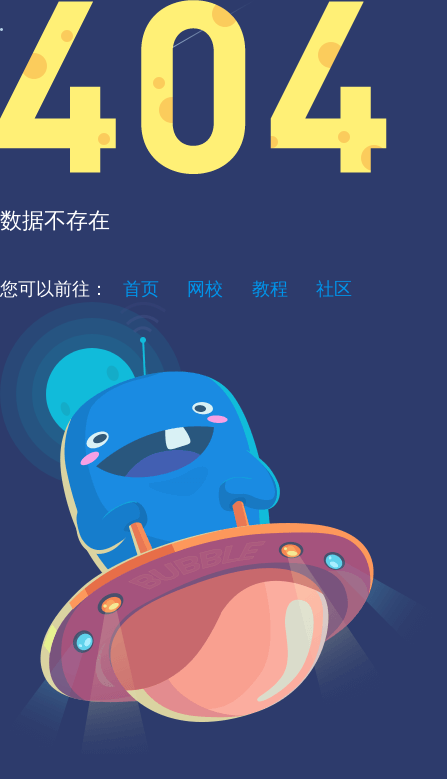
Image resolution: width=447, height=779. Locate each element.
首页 (141, 289)
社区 (334, 289)
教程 (270, 289)
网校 (205, 289)
